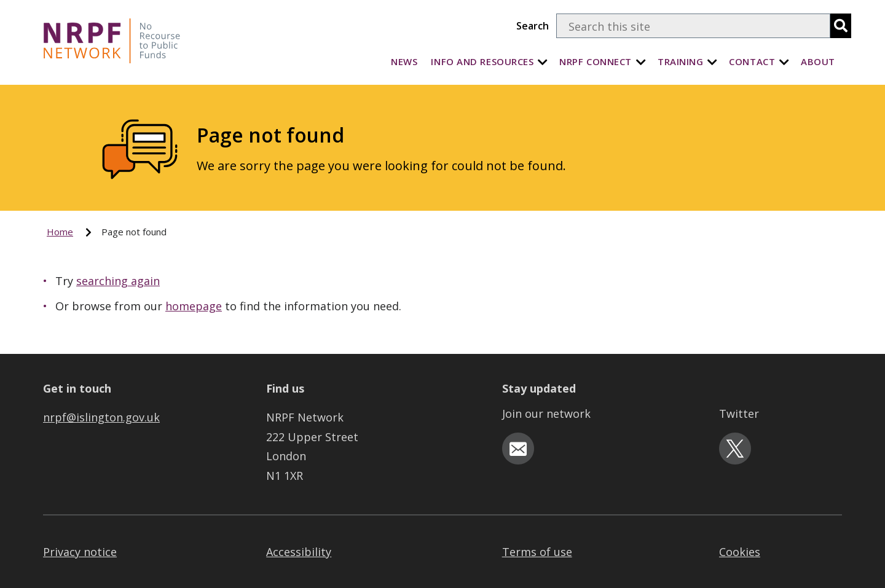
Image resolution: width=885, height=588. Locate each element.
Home (60, 232)
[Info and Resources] (543, 62)
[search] (841, 26)
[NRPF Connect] (641, 62)
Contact (752, 61)
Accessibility (299, 552)
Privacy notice (80, 552)
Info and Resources (482, 61)
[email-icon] (518, 449)
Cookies (740, 552)
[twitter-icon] (735, 449)
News (404, 61)
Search (533, 26)
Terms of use (537, 552)
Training (680, 61)
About (818, 61)
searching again (118, 281)
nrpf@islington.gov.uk (101, 417)
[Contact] (784, 62)
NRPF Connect (596, 61)
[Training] (712, 62)
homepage (194, 306)
